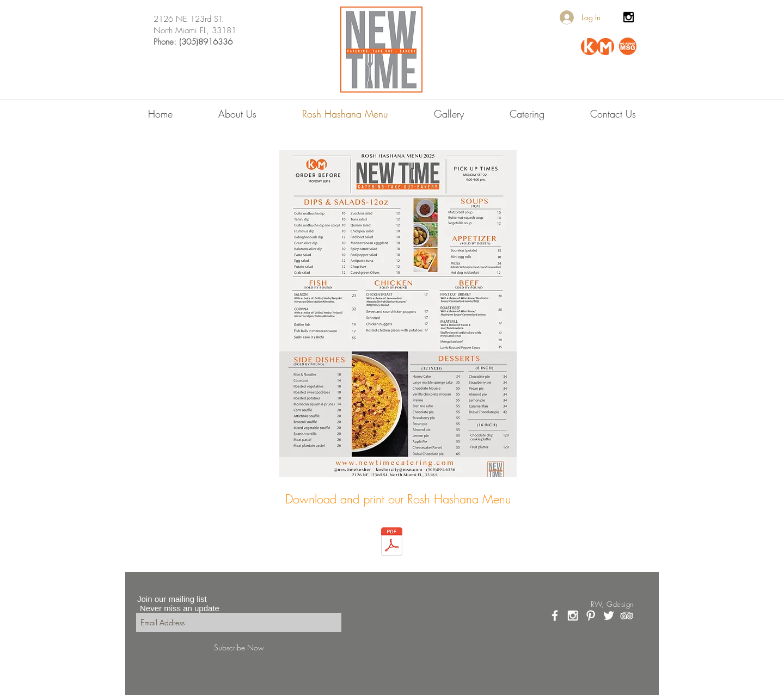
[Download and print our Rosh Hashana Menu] (398, 499)
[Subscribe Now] (239, 647)
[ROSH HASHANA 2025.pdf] (392, 543)
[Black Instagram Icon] (629, 17)
